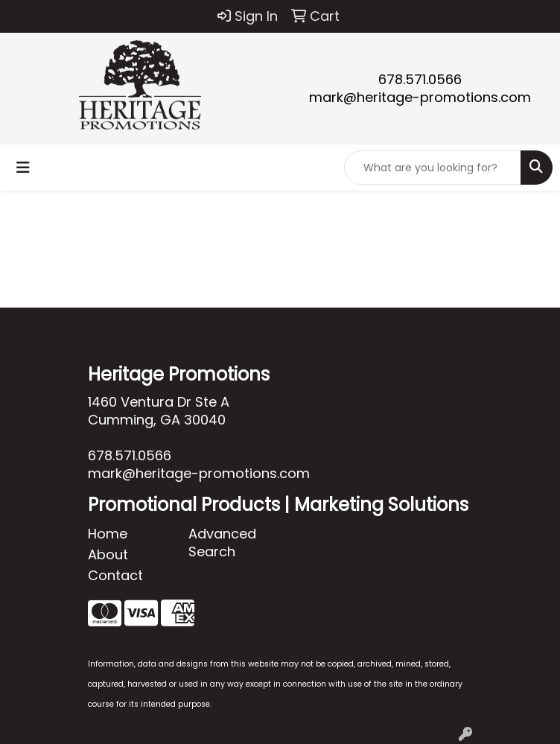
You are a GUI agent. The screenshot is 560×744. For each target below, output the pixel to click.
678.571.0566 (420, 79)
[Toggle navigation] (23, 168)
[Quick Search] (433, 168)
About (108, 554)
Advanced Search (222, 543)
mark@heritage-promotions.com (420, 97)
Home (108, 534)
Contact (115, 575)
